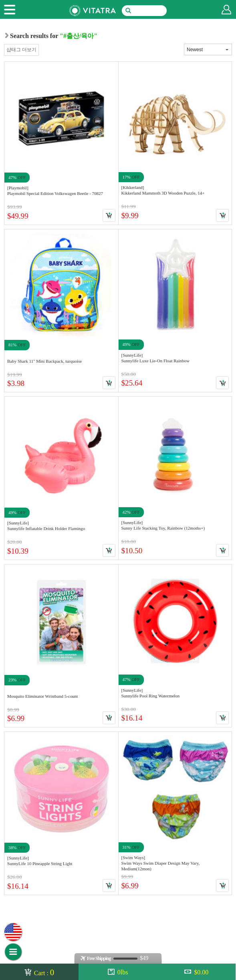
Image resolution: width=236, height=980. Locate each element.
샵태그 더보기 (21, 50)
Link (61, 143)
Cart (109, 215)
